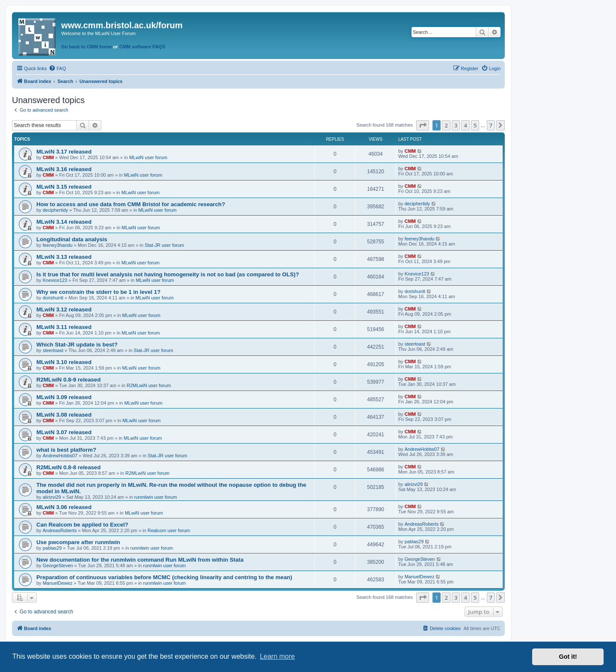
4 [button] (465, 125)
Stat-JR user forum (164, 245)
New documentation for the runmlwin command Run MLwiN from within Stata (140, 560)
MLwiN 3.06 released (64, 507)
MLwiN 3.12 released (64, 309)
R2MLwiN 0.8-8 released (68, 467)
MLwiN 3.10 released (64, 362)
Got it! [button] (568, 657)
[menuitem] (57, 68)
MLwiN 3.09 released (64, 397)
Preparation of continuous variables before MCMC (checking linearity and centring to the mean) (164, 577)
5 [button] (475, 125)
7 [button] (491, 125)
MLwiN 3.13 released (64, 257)
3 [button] (456, 125)
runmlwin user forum (156, 497)
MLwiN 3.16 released (64, 169)
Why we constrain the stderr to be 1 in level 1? (98, 292)
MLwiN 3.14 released (64, 222)
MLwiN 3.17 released (64, 152)
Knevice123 (55, 280)
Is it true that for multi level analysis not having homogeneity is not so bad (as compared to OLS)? (168, 274)
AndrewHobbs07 (60, 456)
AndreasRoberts (60, 530)
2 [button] (446, 125)
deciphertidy (55, 210)
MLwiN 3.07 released (64, 432)
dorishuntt (53, 298)
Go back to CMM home (87, 47)
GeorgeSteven (58, 565)
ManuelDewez (58, 583)
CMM (48, 157)
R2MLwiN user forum (149, 385)
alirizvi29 (52, 497)
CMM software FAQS (142, 47)
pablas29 (52, 548)
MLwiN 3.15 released (64, 187)
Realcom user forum (169, 530)
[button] (423, 125)
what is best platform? (66, 450)
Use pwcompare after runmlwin (78, 542)
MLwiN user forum (148, 157)
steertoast (53, 350)
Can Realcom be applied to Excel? (82, 525)
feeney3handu (58, 245)
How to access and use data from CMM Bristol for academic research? (131, 204)
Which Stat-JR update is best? (77, 345)
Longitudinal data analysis (72, 239)
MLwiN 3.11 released (64, 327)
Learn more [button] (277, 656)
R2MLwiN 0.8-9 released (68, 380)
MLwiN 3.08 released (64, 415)
